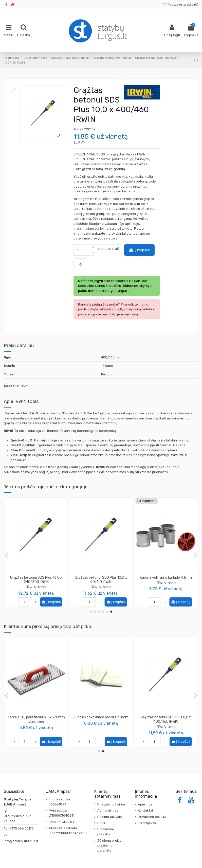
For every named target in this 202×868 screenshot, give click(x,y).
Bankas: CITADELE (63, 822)
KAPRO (36, 722)
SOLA (101, 722)
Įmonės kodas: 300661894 (60, 802)
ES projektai (147, 823)
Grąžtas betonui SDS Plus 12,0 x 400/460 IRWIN (101, 580)
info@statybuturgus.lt (21, 841)
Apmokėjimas (108, 810)
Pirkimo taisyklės (110, 817)
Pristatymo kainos (112, 804)
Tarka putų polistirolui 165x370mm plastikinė (166, 719)
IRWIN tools (36, 587)
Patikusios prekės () (181, 5)
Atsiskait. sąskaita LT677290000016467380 (68, 831)
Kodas (78, 129)
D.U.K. (102, 823)
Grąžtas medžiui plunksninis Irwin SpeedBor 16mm (36, 580)
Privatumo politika (152, 817)
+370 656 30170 (21, 828)
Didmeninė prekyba (106, 832)
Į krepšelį (139, 250)
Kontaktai (145, 810)
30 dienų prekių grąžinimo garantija (109, 845)
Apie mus (145, 804)
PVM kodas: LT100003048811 (61, 813)
